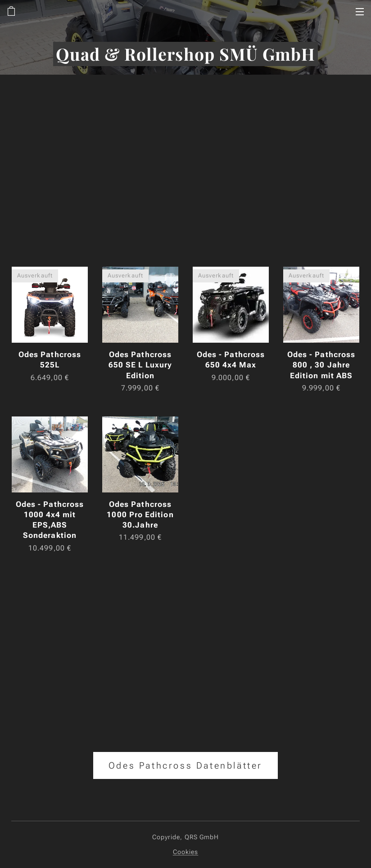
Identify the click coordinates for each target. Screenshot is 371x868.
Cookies (186, 852)
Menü (360, 12)
